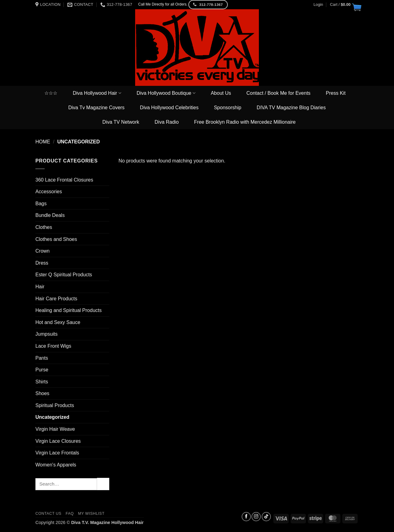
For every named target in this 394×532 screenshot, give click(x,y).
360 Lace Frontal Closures (64, 180)
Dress (42, 263)
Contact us (48, 514)
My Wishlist (91, 514)
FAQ (70, 514)
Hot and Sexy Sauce (58, 322)
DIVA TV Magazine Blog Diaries (291, 108)
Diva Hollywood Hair (97, 93)
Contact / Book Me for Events (279, 93)
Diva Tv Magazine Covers (96, 108)
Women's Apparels (56, 465)
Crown (42, 251)
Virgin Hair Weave (55, 429)
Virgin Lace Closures (58, 441)
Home (43, 142)
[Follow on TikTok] (266, 517)
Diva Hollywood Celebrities (169, 108)
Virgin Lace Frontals (57, 453)
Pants (42, 358)
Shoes (42, 393)
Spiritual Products (55, 405)
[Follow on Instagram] (256, 517)
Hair (40, 287)
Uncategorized (52, 417)
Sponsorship (228, 108)
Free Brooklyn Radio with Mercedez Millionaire (245, 122)
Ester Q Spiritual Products (64, 275)
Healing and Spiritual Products (68, 310)
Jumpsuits (46, 334)
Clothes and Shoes (56, 239)
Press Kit (336, 93)
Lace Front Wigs (53, 346)
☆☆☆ (51, 93)
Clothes (44, 227)
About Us (221, 93)
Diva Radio (167, 122)
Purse (42, 370)
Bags (41, 204)
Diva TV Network (121, 122)
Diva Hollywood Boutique (166, 93)
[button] (344, 5)
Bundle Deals (50, 215)
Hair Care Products (56, 299)
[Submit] (103, 484)
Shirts (42, 382)
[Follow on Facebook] (246, 517)
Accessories (49, 192)
